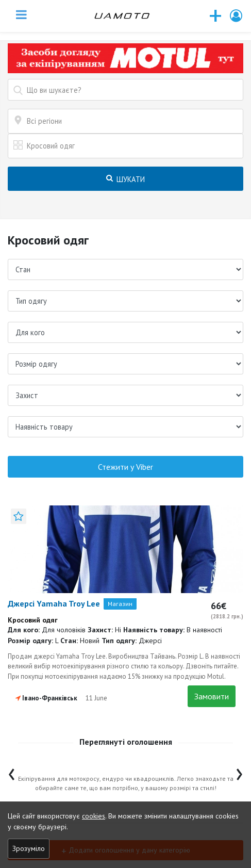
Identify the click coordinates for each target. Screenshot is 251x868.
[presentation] (12, 772)
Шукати (126, 179)
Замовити (212, 696)
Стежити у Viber (126, 467)
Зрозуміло (29, 848)
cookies (94, 816)
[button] (237, 16)
